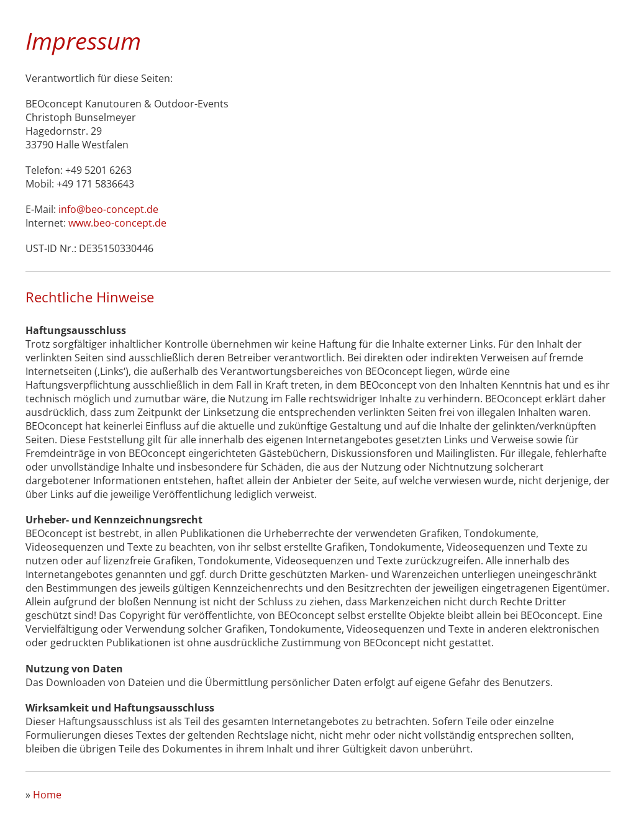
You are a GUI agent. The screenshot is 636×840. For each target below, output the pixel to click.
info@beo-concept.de (108, 209)
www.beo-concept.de (117, 223)
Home (47, 795)
